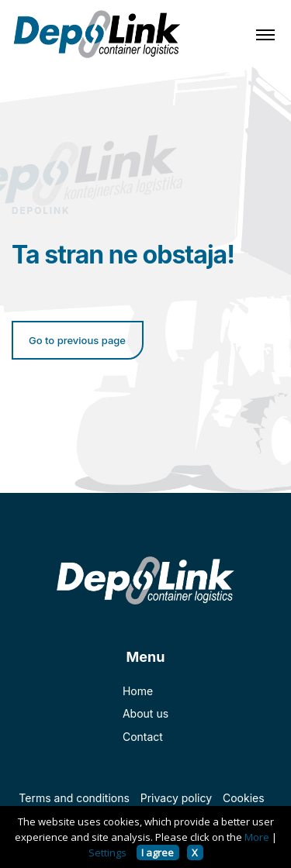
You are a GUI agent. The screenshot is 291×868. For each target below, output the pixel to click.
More (257, 837)
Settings (107, 852)
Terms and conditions (74, 798)
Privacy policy (176, 798)
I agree (158, 852)
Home (138, 691)
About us (145, 713)
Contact (143, 737)
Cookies (244, 798)
